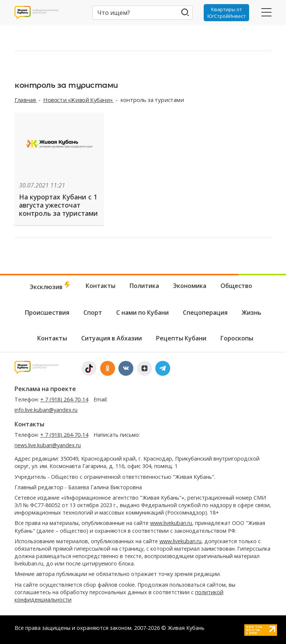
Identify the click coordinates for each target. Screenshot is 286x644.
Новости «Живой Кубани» (79, 100)
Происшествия (47, 313)
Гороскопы (237, 338)
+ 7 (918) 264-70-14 (64, 399)
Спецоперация (205, 313)
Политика (144, 286)
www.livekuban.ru (171, 523)
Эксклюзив (51, 286)
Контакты (101, 286)
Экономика (190, 286)
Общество (236, 286)
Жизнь (252, 313)
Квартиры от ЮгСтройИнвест (227, 13)
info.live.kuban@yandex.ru (46, 410)
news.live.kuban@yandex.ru (48, 445)
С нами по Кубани (142, 313)
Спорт (93, 313)
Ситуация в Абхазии (112, 338)
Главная (26, 100)
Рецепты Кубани (181, 338)
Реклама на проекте (45, 389)
